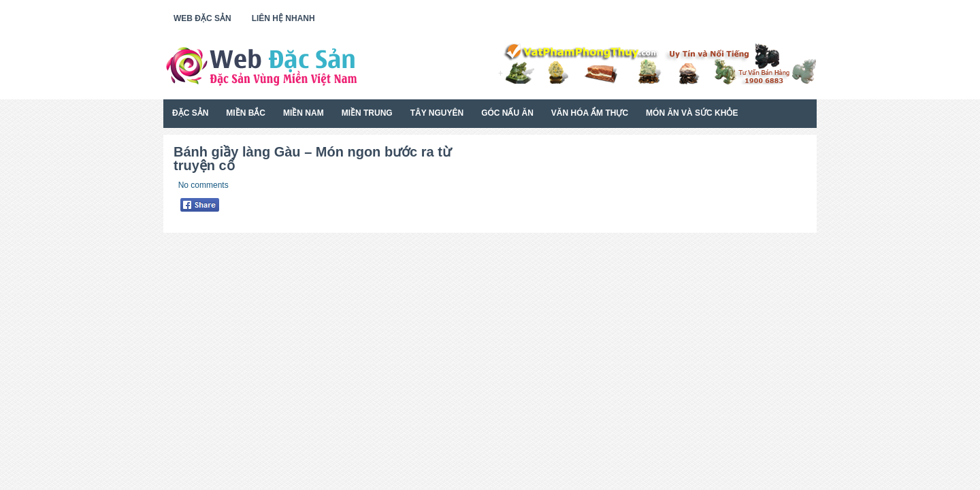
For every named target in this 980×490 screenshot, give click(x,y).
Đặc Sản (190, 113)
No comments (203, 185)
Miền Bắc (246, 113)
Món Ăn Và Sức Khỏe (692, 113)
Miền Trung (367, 113)
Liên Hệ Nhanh (283, 18)
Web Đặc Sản (202, 18)
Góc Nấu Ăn (507, 113)
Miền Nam (304, 113)
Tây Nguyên (437, 113)
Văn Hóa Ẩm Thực (590, 113)
